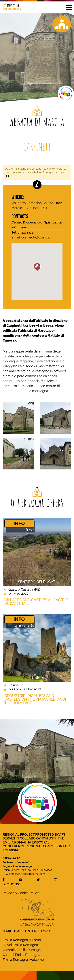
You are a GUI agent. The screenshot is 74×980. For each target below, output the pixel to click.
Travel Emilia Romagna (20, 945)
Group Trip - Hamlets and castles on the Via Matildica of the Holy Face (36, 699)
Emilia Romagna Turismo (22, 940)
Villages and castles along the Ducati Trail (36, 602)
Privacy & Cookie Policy (21, 893)
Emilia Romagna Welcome (23, 960)
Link (7, 176)
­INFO (19, 523)
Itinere (37, 678)
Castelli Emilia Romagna (21, 955)
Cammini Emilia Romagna (23, 950)
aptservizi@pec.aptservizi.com (27, 874)
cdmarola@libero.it (36, 237)
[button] (69, 7)
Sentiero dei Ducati (37, 582)
